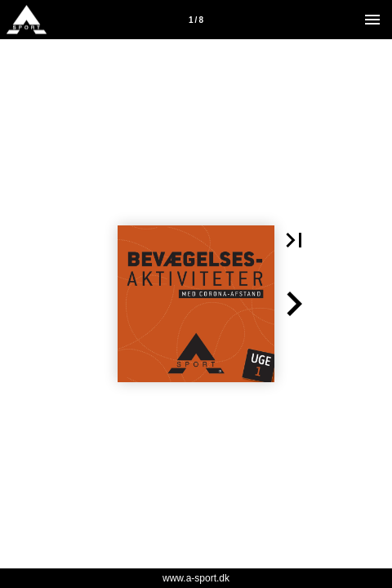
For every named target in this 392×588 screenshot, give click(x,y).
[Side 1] (196, 20)
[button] (294, 240)
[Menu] (372, 20)
